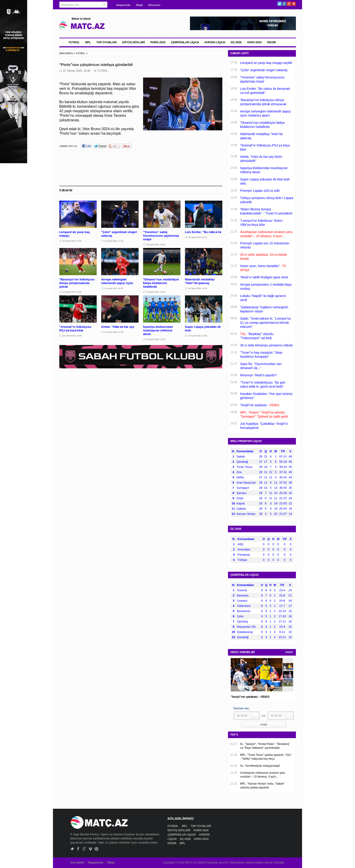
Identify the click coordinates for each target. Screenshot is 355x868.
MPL (88, 42)
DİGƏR (272, 42)
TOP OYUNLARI (107, 42)
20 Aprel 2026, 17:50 (72, 241)
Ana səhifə (77, 863)
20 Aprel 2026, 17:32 (114, 241)
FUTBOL (74, 42)
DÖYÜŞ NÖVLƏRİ (134, 42)
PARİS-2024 (158, 42)
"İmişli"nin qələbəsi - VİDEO (250, 697)
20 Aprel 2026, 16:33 (198, 237)
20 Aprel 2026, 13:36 (114, 332)
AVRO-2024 (254, 42)
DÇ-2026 (236, 42)
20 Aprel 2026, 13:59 (72, 336)
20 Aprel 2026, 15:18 (114, 288)
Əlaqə (139, 5)
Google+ (289, 4)
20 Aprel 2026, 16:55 (156, 245)
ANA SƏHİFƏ (66, 53)
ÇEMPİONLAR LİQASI (185, 42)
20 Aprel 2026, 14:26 (198, 288)
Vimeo (90, 849)
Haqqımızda (123, 5)
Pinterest (294, 4)
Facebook (284, 4)
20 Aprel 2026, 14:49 (156, 292)
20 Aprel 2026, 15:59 (72, 292)
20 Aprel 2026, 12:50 (198, 336)
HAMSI (289, 652)
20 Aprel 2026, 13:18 (156, 339)
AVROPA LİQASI (215, 42)
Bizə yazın (154, 5)
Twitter (279, 4)
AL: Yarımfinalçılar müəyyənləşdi (260, 766)
